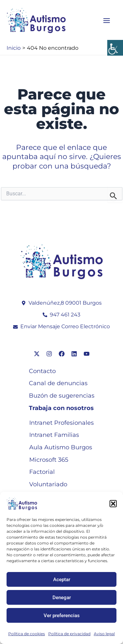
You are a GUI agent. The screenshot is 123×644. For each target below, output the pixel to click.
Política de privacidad (69, 634)
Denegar (62, 598)
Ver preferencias (62, 616)
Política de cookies (27, 634)
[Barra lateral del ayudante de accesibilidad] (115, 48)
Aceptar (62, 580)
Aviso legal (104, 634)
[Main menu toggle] (107, 21)
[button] (113, 504)
